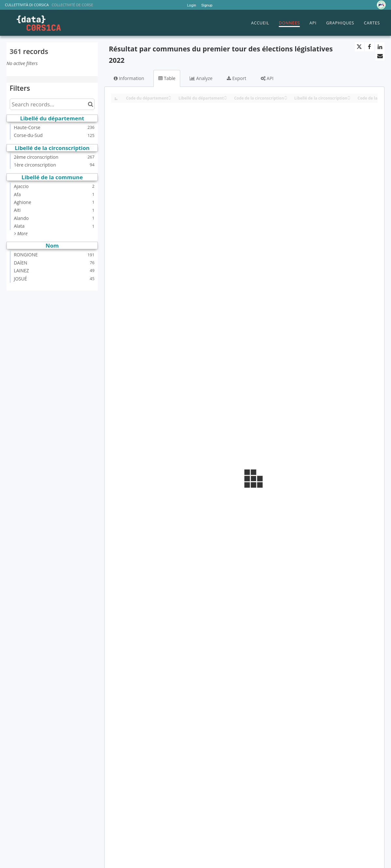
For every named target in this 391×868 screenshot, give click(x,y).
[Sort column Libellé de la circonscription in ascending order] (349, 96)
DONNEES (289, 23)
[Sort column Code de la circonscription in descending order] (286, 98)
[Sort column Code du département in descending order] (170, 98)
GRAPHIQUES (340, 23)
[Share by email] (380, 56)
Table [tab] (167, 78)
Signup (207, 5)
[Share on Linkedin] (380, 47)
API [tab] (267, 78)
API (313, 23)
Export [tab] (236, 78)
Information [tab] (129, 78)
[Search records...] (52, 104)
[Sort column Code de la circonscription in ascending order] (286, 96)
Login (192, 5)
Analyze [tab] (201, 78)
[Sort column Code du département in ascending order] (170, 96)
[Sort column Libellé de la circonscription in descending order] (349, 98)
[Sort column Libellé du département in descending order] (225, 98)
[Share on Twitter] (359, 47)
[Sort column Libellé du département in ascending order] (225, 96)
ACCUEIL (260, 23)
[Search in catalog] (90, 104)
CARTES (372, 23)
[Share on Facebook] (369, 47)
